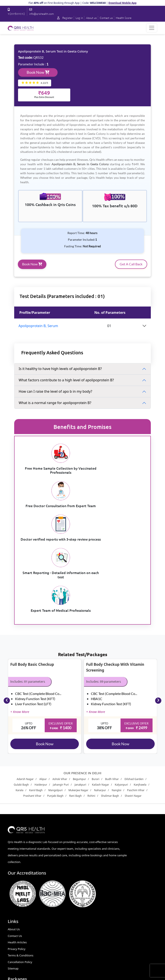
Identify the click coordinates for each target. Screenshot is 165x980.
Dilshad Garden (134, 692)
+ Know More (20, 624)
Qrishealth (82, 974)
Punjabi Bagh (55, 709)
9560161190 (23, 931)
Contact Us (15, 849)
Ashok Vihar (60, 692)
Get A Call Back (125, 265)
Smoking (91, 881)
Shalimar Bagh (110, 709)
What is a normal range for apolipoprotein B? (61, 403)
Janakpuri (80, 698)
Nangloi (117, 703)
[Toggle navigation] (152, 24)
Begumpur (79, 692)
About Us (14, 842)
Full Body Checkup (97, 894)
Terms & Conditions (21, 868)
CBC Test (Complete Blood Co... (38, 606)
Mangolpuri (56, 703)
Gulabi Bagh (21, 698)
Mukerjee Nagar (78, 703)
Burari (95, 692)
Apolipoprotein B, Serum (45, 326)
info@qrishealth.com (29, 939)
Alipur (43, 692)
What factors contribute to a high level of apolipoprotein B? (73, 381)
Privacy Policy (17, 862)
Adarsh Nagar (25, 692)
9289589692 (23, 923)
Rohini (91, 709)
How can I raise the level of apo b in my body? (62, 392)
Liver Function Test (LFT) (33, 616)
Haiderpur (41, 698)
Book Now (44, 68)
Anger (89, 875)
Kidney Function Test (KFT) (35, 611)
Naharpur (100, 703)
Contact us (132, 12)
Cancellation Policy (20, 875)
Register (89, 12)
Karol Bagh (36, 703)
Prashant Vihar (32, 709)
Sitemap (13, 881)
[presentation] (7, 613)
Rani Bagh (75, 709)
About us (116, 12)
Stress (89, 868)
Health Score (149, 12)
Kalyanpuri (121, 698)
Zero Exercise (94, 888)
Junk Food (92, 855)
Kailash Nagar (101, 698)
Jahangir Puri (61, 698)
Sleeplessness (94, 849)
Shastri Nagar (133, 709)
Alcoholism (92, 842)
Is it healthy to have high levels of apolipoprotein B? (67, 369)
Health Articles (17, 855)
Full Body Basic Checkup (32, 577)
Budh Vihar (112, 692)
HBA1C (97, 611)
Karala (20, 703)
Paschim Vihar (136, 703)
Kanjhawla (140, 698)
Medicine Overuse (97, 862)
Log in (104, 12)
